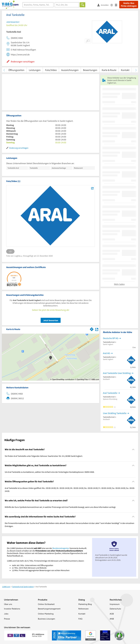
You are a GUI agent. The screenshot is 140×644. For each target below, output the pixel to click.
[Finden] (82, 5)
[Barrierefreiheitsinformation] (113, 5)
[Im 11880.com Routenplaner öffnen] (92, 329)
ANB (112, 619)
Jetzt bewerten (51, 320)
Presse (7, 619)
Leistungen (35, 70)
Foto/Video (51, 70)
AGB (112, 614)
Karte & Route (109, 70)
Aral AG (106, 353)
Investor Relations (12, 609)
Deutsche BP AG (111, 338)
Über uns (8, 604)
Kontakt (125, 70)
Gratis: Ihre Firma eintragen (129, 5)
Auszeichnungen (70, 70)
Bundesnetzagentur (61, 548)
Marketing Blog (85, 604)
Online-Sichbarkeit (46, 604)
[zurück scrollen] (4, 70)
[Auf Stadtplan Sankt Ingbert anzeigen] (97, 329)
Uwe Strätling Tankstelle (115, 413)
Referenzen (83, 609)
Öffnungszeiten (16, 70)
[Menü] (117, 5)
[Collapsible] (133, 449)
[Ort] (67, 5)
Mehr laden (119, 284)
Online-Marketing (46, 614)
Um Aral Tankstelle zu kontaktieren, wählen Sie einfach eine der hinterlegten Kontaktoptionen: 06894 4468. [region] (50, 472)
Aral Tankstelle (110, 393)
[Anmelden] (104, 5)
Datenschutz (115, 609)
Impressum (115, 604)
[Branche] (38, 5)
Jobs (6, 614)
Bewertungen (90, 70)
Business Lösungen (46, 619)
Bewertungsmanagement (49, 609)
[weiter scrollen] (136, 70)
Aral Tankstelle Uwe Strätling (117, 373)
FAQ (80, 619)
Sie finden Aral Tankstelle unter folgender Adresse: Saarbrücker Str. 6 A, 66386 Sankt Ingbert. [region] (44, 456)
